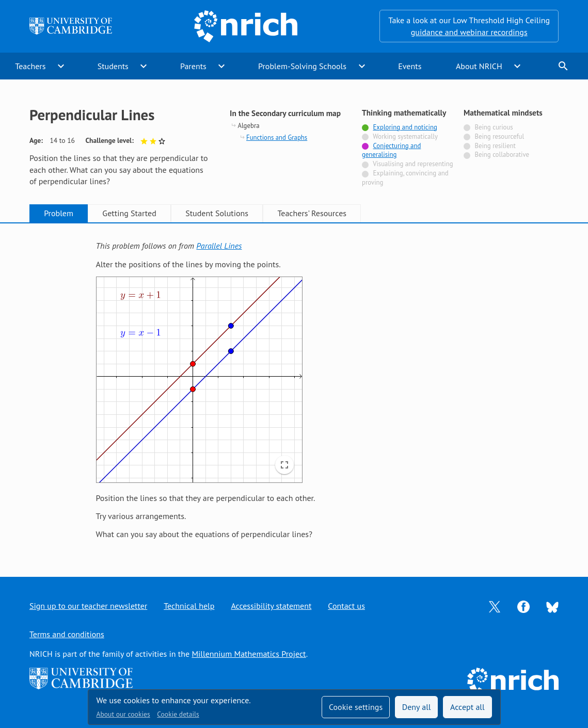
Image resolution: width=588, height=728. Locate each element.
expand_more (61, 66)
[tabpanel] (294, 390)
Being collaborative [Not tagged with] (502, 155)
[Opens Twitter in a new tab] (495, 606)
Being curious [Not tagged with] (494, 127)
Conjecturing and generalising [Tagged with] (391, 150)
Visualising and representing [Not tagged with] (413, 164)
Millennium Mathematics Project (249, 654)
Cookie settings (356, 707)
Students (113, 66)
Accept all (467, 707)
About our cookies (123, 714)
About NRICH (479, 66)
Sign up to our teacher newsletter (88, 606)
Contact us (346, 606)
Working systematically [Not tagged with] (405, 136)
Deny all (417, 707)
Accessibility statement (271, 606)
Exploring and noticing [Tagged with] (405, 127)
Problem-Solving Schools (302, 66)
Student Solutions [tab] (217, 213)
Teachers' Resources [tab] (312, 213)
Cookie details (178, 714)
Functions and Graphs (277, 137)
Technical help (189, 606)
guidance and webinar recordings (469, 32)
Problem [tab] (59, 213)
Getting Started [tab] (129, 213)
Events (410, 66)
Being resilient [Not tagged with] (495, 146)
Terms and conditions (67, 634)
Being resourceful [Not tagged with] (499, 136)
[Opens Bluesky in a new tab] (552, 606)
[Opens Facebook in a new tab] (523, 606)
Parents (193, 66)
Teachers (30, 66)
